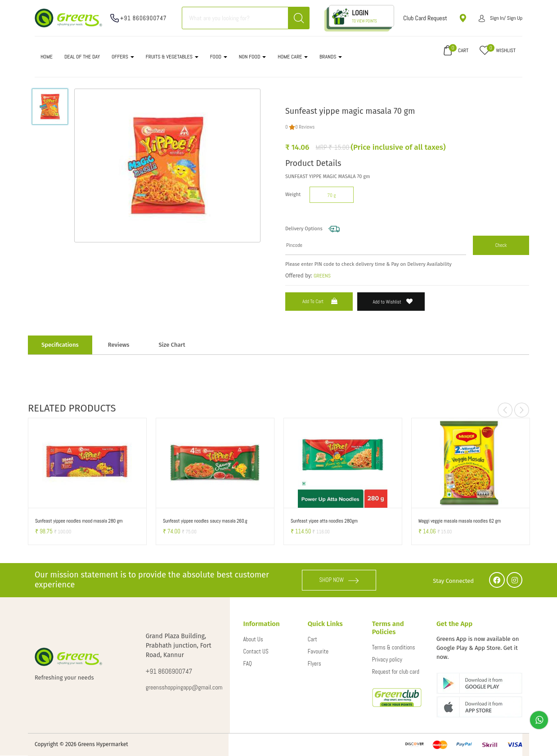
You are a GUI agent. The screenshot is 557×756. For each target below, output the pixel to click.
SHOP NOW (339, 580)
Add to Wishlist (393, 302)
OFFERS (123, 57)
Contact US (256, 651)
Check (501, 245)
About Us (253, 639)
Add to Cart (321, 301)
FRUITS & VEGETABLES (172, 57)
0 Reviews (305, 127)
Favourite (318, 651)
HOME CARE (293, 57)
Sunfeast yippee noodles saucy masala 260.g (205, 521)
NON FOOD (253, 57)
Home (47, 57)
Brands (331, 57)
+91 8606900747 (144, 18)
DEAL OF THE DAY (82, 57)
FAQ (248, 664)
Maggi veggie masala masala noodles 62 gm (460, 521)
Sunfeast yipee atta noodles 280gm (324, 521)
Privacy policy (387, 660)
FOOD (219, 57)
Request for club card (396, 672)
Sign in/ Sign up (501, 18)
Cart (312, 639)
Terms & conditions (394, 647)
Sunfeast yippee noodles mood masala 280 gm (79, 521)
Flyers (314, 664)
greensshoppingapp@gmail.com (179, 687)
